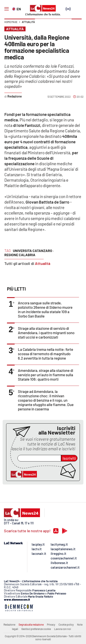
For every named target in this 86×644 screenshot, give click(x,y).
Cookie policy (66, 624)
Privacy (51, 624)
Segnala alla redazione (31, 624)
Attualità (28, 22)
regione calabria (20, 255)
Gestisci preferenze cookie (36, 629)
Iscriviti (69, 458)
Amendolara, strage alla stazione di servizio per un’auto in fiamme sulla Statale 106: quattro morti (46, 375)
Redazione (9, 624)
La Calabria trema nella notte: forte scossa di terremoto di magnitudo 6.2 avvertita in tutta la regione (46, 354)
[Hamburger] (7, 9)
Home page (11, 22)
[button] (77, 24)
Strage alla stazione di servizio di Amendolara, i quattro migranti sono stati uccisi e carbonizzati (46, 333)
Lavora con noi (63, 629)
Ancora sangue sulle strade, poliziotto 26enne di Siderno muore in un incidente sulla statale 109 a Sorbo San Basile (45, 309)
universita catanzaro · (33, 251)
